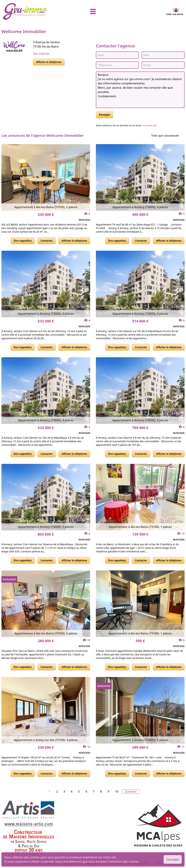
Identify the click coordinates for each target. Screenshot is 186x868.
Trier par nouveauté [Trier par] (168, 136)
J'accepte (173, 859)
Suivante (131, 791)
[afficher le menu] (93, 11)
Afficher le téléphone (49, 62)
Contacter (47, 241)
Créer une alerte (175, 11)
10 (117, 791)
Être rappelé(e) (23, 241)
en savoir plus (150, 125)
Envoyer (105, 115)
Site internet (41, 54)
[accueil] (33, 11)
